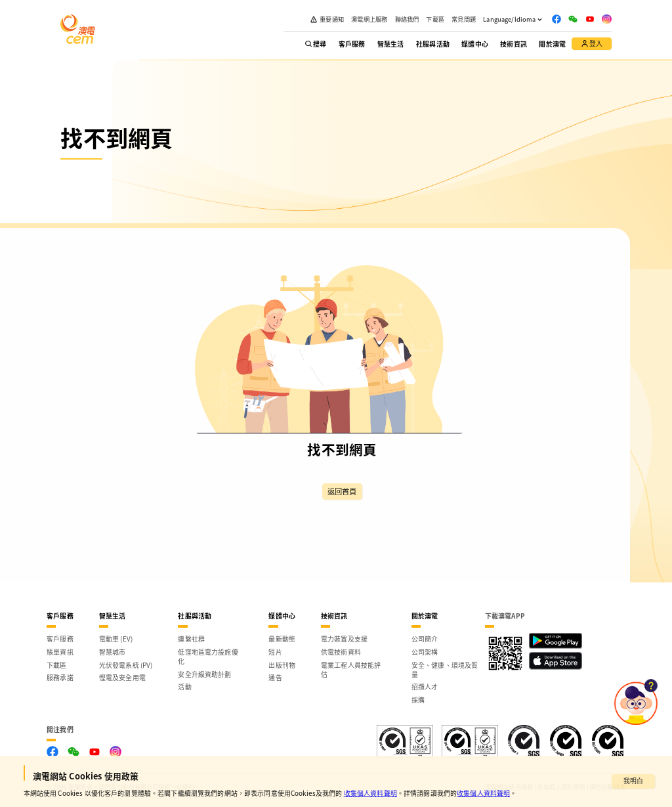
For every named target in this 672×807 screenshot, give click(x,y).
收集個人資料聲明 (370, 793)
